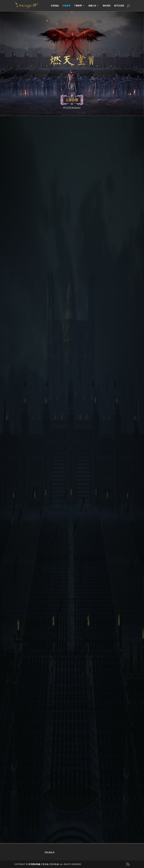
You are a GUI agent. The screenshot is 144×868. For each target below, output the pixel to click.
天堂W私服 (35, 864)
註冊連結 (55, 6)
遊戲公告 (92, 6)
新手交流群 (119, 6)
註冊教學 (66, 6)
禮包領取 (107, 6)
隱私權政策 (50, 852)
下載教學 (78, 6)
